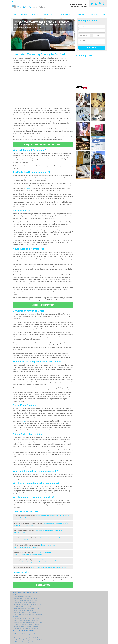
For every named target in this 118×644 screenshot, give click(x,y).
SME (104, 14)
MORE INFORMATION (43, 305)
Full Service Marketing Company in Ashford (26, 634)
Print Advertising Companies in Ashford (26, 601)
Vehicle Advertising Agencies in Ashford (26, 626)
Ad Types (24, 14)
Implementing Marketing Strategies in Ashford (28, 640)
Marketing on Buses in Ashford (23, 610)
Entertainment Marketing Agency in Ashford (27, 618)
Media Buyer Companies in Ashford (23, 630)
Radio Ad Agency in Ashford (23, 597)
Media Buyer (48, 14)
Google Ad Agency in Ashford (23, 606)
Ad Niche (35, 14)
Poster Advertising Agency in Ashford (25, 603)
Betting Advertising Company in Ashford (26, 620)
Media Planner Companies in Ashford (24, 632)
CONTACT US (43, 585)
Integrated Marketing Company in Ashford (25, 593)
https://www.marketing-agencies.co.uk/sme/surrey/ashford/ (49, 567)
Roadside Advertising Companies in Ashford (27, 604)
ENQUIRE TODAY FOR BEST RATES (43, 144)
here (29, 188)
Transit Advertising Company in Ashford (26, 612)
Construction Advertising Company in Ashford (28, 622)
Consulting (94, 14)
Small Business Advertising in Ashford (24, 642)
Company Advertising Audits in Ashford (26, 638)
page (49, 275)
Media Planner (65, 14)
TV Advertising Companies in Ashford (25, 599)
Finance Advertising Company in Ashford (26, 624)
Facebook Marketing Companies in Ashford (27, 608)
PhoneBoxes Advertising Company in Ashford (28, 614)
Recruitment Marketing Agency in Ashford (27, 628)
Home (15, 14)
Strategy (81, 14)
